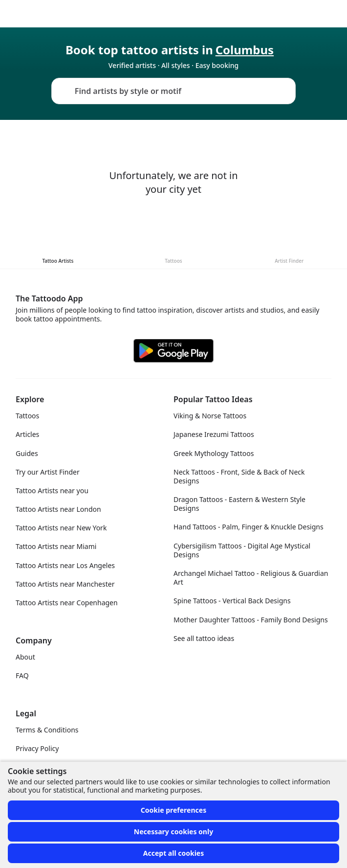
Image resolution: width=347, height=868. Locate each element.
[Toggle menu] (329, 14)
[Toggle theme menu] (306, 14)
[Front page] (12, 14)
